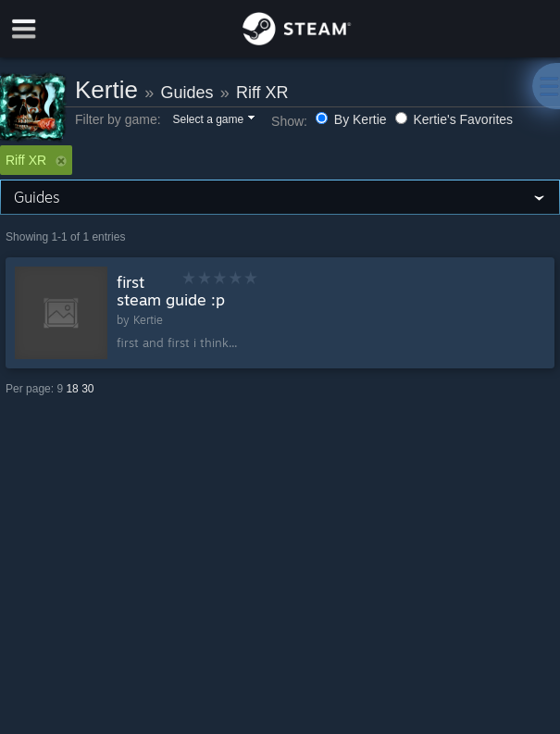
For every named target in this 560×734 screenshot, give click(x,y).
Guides (187, 93)
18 (72, 389)
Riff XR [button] (36, 160)
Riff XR (262, 93)
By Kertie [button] (353, 119)
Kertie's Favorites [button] (454, 119)
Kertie (106, 90)
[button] (212, 120)
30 (87, 389)
